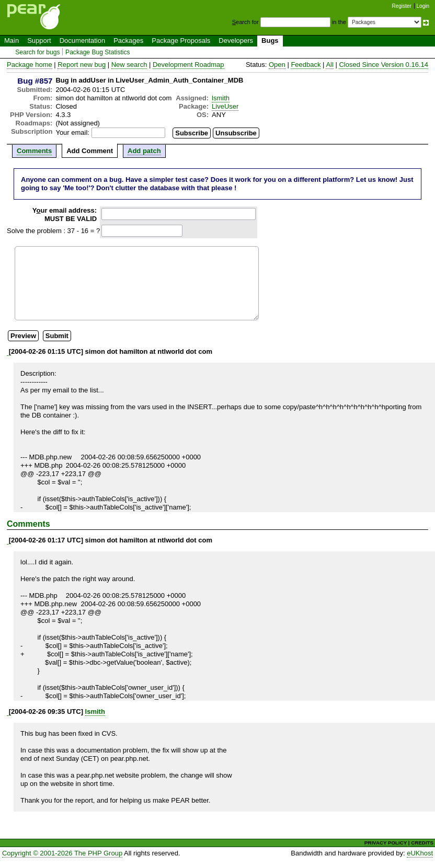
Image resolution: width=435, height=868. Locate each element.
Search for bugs (37, 52)
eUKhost (420, 853)
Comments (34, 151)
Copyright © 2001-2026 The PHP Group (62, 853)
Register (402, 6)
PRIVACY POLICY (386, 843)
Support (39, 40)
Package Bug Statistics (98, 52)
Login (423, 6)
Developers (236, 40)
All (329, 65)
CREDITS (422, 843)
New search (129, 65)
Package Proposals (181, 40)
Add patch (144, 151)
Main (12, 40)
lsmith (221, 98)
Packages (128, 40)
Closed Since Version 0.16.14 (384, 65)
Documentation (82, 40)
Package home (30, 65)
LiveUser (225, 106)
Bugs (270, 40)
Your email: (72, 132)
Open (277, 65)
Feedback (306, 65)
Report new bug (82, 65)
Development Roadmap (188, 65)
